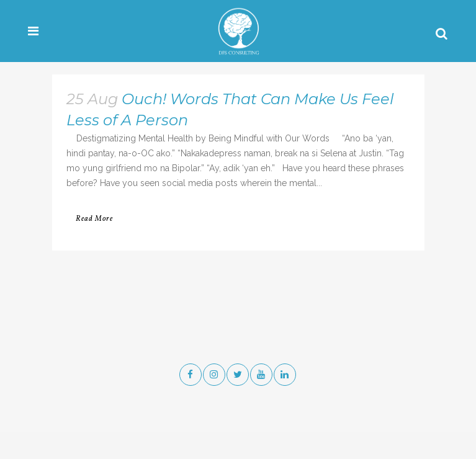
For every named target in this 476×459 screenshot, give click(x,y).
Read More (94, 219)
